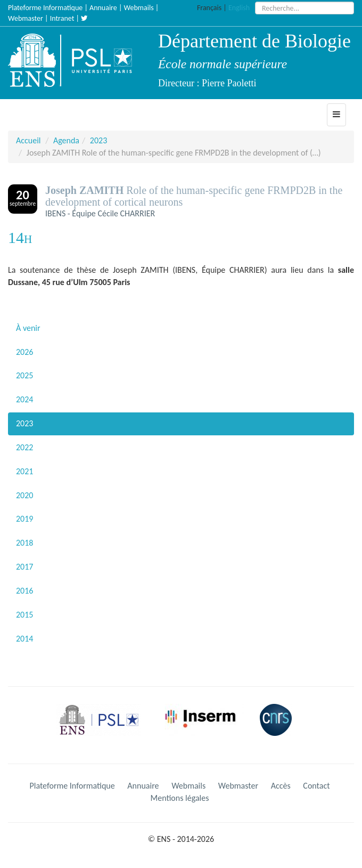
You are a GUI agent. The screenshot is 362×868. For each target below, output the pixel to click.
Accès (281, 786)
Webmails (139, 8)
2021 (24, 471)
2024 (24, 399)
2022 (24, 447)
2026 (24, 352)
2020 (24, 495)
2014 (24, 639)
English (239, 8)
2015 (24, 615)
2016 (24, 591)
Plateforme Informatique (45, 8)
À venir (28, 328)
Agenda (66, 140)
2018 (24, 543)
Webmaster (26, 18)
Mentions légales (180, 798)
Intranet (62, 18)
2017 (24, 567)
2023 (98, 140)
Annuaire (103, 8)
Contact (316, 786)
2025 (24, 375)
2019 (24, 519)
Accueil (28, 140)
